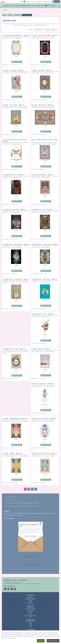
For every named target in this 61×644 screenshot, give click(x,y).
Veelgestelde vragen (30, 598)
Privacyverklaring (30, 603)
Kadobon (30, 625)
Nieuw (5, 10)
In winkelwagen (16, 62)
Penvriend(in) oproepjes (30, 621)
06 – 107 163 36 (30, 633)
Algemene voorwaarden (30, 599)
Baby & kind (40, 5)
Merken (53, 5)
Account (30, 596)
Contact (30, 602)
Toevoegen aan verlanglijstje (11, 65)
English (30, 600)
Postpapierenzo (30, 620)
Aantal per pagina (51, 30)
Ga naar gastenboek (9, 518)
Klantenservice (30, 595)
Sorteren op (39, 30)
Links (30, 627)
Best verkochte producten (30, 616)
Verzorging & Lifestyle (20, 5)
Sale (48, 5)
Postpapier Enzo (8, 5)
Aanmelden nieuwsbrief (31, 583)
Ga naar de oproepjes (30, 536)
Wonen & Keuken (31, 5)
